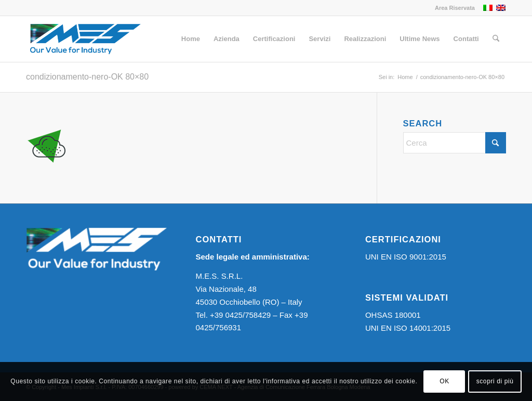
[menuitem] (452, 8)
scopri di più (495, 381)
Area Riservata (455, 8)
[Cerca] (496, 39)
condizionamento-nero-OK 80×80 (87, 77)
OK (444, 381)
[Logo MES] (85, 39)
